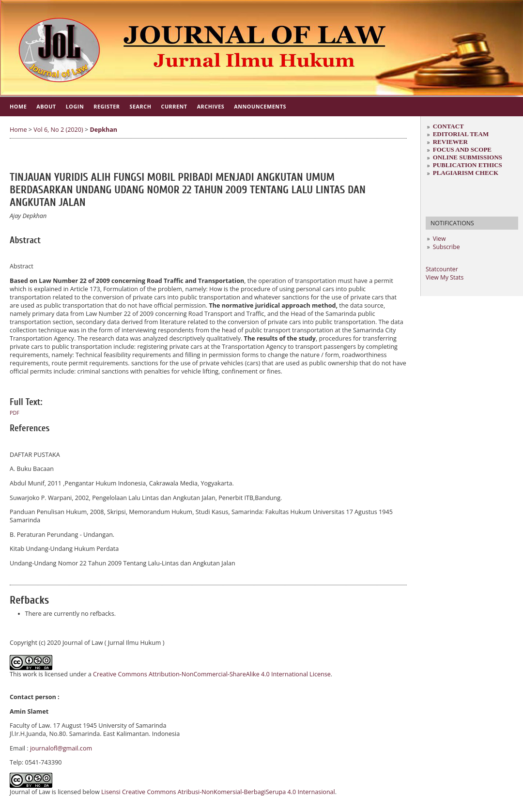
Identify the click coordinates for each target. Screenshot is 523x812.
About (46, 106)
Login (75, 106)
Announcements (260, 106)
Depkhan (103, 130)
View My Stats (445, 277)
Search (141, 106)
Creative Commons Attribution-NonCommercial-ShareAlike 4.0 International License (212, 674)
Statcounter (442, 269)
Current (174, 106)
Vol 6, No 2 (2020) (58, 130)
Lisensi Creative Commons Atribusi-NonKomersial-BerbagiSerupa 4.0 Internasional (218, 792)
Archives (211, 106)
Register (107, 106)
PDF (15, 413)
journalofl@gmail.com (61, 748)
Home (18, 106)
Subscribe (446, 247)
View (439, 239)
